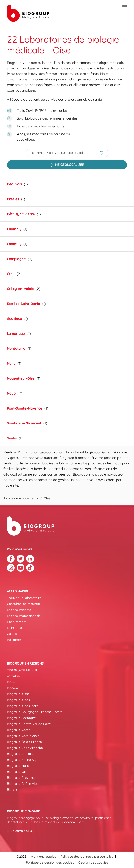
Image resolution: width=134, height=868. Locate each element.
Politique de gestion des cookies (50, 862)
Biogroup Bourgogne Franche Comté (35, 712)
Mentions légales (43, 857)
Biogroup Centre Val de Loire (29, 724)
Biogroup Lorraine (21, 754)
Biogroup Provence (21, 778)
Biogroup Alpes (18, 700)
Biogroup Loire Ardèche (25, 748)
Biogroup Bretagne (21, 718)
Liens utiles (15, 628)
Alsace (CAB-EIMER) (22, 670)
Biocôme (13, 688)
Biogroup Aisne (18, 694)
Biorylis (12, 790)
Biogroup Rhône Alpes (24, 784)
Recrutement (17, 622)
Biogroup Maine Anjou (24, 760)
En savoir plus (21, 831)
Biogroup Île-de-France (24, 742)
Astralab (13, 676)
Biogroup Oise (18, 772)
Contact (13, 634)
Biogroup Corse (19, 730)
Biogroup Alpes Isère (23, 706)
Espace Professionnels (24, 616)
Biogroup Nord (18, 766)
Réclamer (14, 640)
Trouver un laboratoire (24, 598)
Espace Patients (19, 610)
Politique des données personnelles (87, 857)
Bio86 (11, 682)
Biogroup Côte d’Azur (23, 736)
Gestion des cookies (93, 862)
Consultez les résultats (24, 604)
